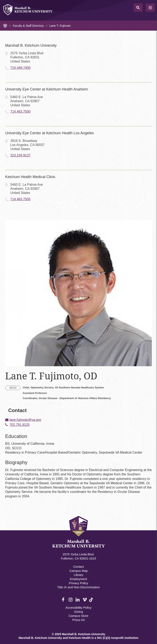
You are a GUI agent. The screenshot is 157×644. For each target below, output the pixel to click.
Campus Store (78, 616)
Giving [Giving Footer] (79, 612)
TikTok (91, 602)
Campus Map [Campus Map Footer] (78, 571)
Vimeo (85, 600)
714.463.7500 (20, 112)
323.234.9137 (20, 155)
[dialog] (145, 632)
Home (5, 26)
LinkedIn (78, 600)
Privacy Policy (78, 583)
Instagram (71, 600)
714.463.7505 (20, 199)
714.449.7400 (20, 68)
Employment (78, 579)
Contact (78, 567)
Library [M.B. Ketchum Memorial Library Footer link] (78, 575)
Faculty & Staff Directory (28, 26)
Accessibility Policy (78, 608)
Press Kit (78, 620)
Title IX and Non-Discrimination (78, 587)
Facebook (64, 600)
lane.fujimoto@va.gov (25, 420)
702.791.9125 (20, 425)
